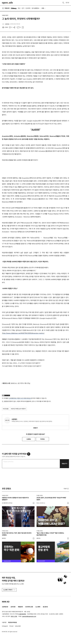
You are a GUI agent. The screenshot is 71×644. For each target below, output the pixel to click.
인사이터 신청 (29, 607)
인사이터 (28, 8)
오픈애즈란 (5, 607)
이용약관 (4, 622)
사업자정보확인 (22, 614)
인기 (23, 8)
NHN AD (6, 602)
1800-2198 (14, 616)
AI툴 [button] (43, 8)
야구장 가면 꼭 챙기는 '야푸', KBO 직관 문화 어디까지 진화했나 (17, 534)
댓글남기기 (64, 464)
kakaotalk (18, 626)
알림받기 (36, 428)
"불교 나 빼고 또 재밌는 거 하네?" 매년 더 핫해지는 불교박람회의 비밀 (50, 534)
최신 (19, 8)
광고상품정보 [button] (35, 8)
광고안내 (45, 607)
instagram (5, 626)
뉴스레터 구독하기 (9, 590)
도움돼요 (29, 439)
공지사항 (13, 607)
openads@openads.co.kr (29, 616)
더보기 (66, 489)
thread (11, 626)
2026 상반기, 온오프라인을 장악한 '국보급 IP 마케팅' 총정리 (51, 499)
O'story (14, 8)
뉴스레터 (38, 607)
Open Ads (7, 3)
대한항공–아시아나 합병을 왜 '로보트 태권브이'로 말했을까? (15, 499)
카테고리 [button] (6, 8)
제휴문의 (20, 607)
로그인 (67, 3)
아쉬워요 (42, 439)
